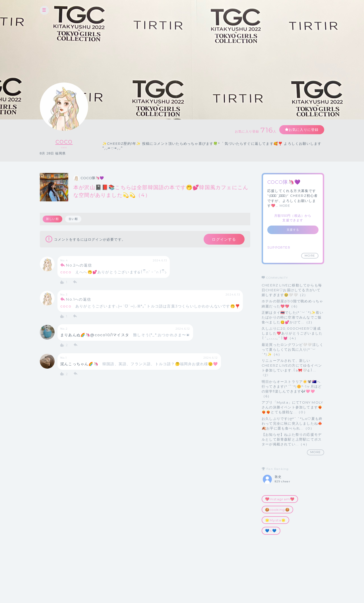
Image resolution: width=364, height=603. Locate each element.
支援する (293, 230)
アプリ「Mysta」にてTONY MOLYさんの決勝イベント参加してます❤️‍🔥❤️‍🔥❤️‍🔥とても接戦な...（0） (292, 407)
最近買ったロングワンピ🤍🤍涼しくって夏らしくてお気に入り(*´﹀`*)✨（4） (292, 349)
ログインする (224, 239)
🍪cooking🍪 (277, 510)
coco (64, 141)
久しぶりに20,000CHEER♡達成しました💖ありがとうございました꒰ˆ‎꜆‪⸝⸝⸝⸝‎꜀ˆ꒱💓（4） (292, 333)
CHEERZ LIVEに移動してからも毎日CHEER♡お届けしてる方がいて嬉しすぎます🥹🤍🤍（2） (292, 290)
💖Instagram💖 (280, 499)
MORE (285, 206)
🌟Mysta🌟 (275, 520)
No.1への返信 (78, 300)
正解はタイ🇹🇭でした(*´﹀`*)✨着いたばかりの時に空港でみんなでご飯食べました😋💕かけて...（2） (292, 317)
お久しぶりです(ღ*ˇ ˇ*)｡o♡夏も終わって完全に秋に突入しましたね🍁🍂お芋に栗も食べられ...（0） (292, 423)
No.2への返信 (79, 265)
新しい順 (52, 219)
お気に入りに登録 (303, 130)
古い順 (73, 219)
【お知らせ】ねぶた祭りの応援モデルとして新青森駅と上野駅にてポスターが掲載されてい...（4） (292, 439)
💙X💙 (271, 531)
